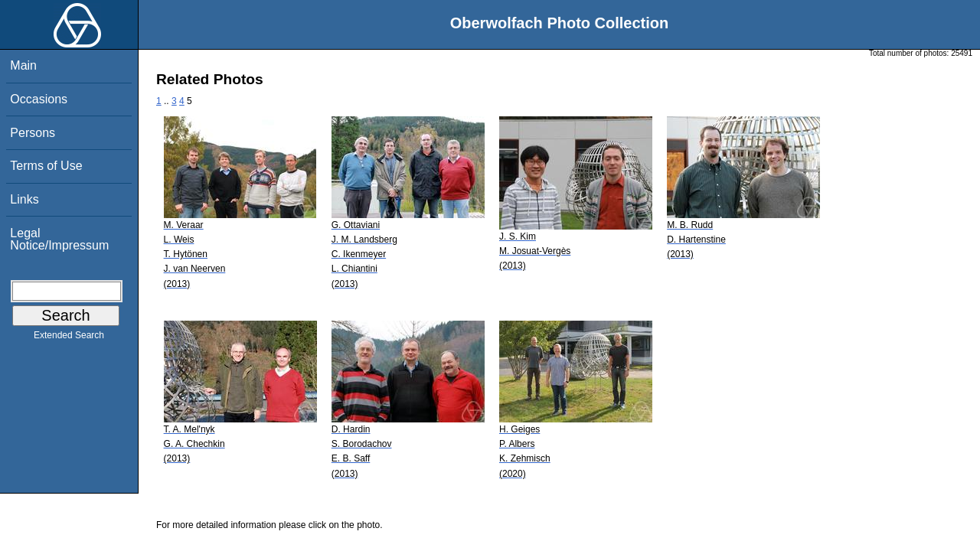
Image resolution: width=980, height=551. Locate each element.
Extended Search (69, 338)
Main (23, 65)
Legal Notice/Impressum (59, 239)
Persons (33, 133)
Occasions (39, 99)
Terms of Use (46, 166)
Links (24, 199)
